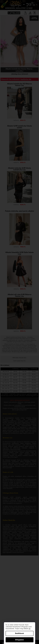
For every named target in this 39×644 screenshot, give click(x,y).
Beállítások (19, 633)
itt (30, 629)
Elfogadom (19, 640)
